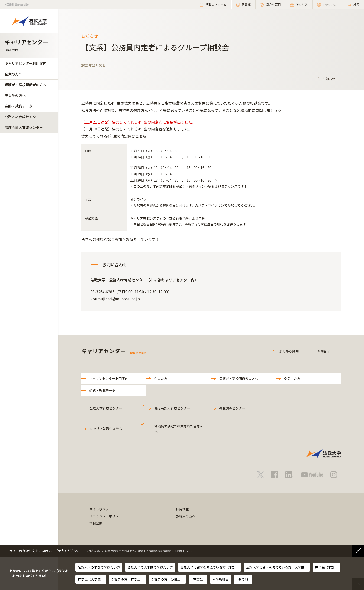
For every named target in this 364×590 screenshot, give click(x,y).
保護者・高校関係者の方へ (26, 85)
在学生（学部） (326, 567)
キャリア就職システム (106, 429)
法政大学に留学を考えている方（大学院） (277, 567)
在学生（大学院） (91, 579)
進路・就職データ (19, 106)
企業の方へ (13, 74)
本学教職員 (221, 579)
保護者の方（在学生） (127, 579)
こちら (141, 136)
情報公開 (96, 523)
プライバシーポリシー (106, 516)
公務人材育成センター (22, 117)
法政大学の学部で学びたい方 (99, 567)
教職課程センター (232, 408)
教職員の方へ (186, 516)
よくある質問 (289, 351)
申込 (202, 218)
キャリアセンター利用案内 (26, 63)
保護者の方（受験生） (167, 579)
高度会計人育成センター (24, 127)
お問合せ (324, 351)
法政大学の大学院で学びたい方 (150, 567)
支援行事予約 (179, 218)
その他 (243, 579)
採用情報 (182, 509)
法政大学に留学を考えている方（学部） (210, 567)
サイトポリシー (101, 509)
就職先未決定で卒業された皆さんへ (179, 429)
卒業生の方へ (15, 95)
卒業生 (198, 579)
